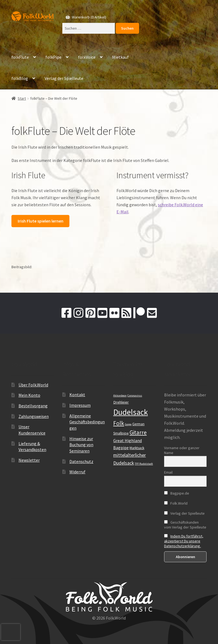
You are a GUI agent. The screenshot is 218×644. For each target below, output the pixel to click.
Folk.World (176, 503)
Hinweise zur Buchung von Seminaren (81, 445)
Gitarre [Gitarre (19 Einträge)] (138, 432)
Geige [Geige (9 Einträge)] (128, 424)
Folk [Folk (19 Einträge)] (119, 423)
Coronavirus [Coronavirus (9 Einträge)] (135, 396)
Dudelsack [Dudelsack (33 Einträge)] (131, 412)
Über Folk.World (33, 385)
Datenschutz (81, 461)
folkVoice (87, 57)
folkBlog (20, 78)
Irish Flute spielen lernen (41, 221)
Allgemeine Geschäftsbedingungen (87, 422)
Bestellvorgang (33, 406)
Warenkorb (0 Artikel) (89, 17)
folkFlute (20, 57)
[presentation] (11, 632)
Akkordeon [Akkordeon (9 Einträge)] (120, 396)
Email (168, 472)
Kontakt (77, 395)
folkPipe (53, 57)
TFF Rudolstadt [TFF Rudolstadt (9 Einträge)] (144, 464)
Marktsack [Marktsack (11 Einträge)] (137, 448)
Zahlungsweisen (34, 416)
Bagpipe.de (177, 493)
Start (22, 98)
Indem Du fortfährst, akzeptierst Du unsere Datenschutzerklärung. (184, 541)
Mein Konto (29, 395)
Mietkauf (120, 57)
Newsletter (29, 460)
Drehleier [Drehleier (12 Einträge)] (121, 402)
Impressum (80, 405)
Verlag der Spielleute (64, 78)
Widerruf (77, 472)
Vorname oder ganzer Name (182, 450)
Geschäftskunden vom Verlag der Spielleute (185, 525)
